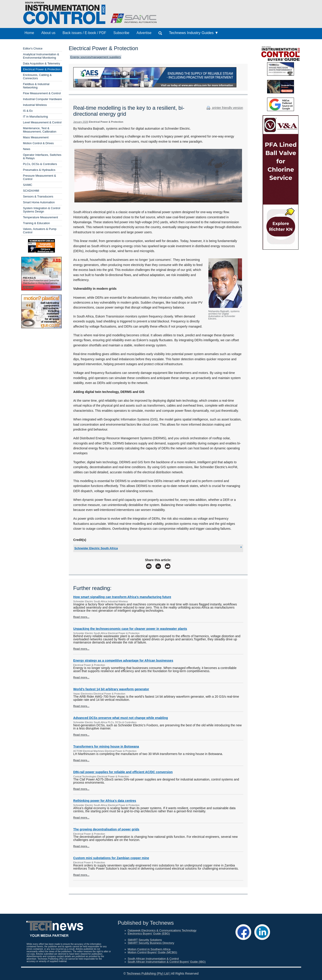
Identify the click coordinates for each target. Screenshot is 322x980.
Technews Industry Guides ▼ (194, 33)
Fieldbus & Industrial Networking (36, 86)
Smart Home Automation (39, 202)
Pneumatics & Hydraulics (39, 170)
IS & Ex (28, 111)
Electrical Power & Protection (42, 69)
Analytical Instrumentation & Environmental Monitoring (41, 56)
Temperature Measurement (41, 217)
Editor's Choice (33, 48)
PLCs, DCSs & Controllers (40, 164)
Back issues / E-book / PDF (84, 33)
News (27, 149)
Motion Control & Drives (38, 143)
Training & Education (37, 223)
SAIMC (28, 185)
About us (48, 33)
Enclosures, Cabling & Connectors (37, 77)
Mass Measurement (36, 137)
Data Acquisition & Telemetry (42, 63)
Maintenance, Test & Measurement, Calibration (40, 130)
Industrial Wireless (35, 105)
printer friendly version (224, 108)
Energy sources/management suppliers (96, 57)
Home (29, 33)
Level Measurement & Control (42, 122)
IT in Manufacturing (36, 117)
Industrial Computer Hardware (42, 99)
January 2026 (81, 122)
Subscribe (121, 33)
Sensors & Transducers (38, 196)
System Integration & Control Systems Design (42, 210)
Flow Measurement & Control (42, 93)
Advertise (144, 33)
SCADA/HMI (31, 191)
